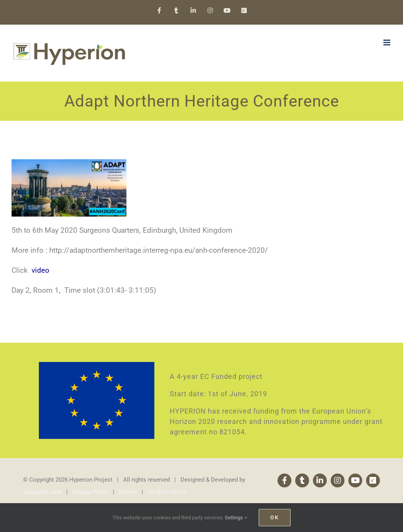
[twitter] (302, 480)
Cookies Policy (167, 492)
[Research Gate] (373, 480)
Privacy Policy (90, 492)
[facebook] (284, 480)
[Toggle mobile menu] (387, 43)
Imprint (128, 492)
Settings (236, 518)
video (40, 270)
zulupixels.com (42, 492)
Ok (275, 517)
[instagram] (338, 480)
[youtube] (355, 480)
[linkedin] (320, 480)
